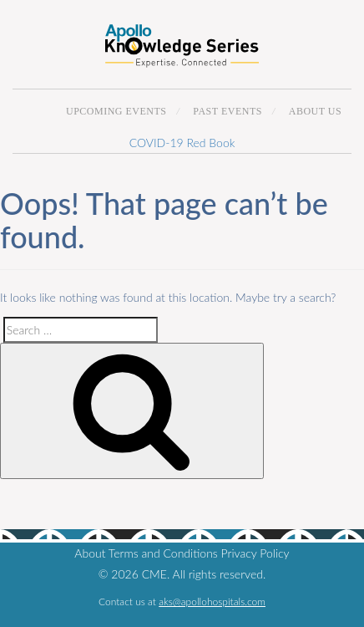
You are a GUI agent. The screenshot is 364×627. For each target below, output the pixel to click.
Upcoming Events (116, 111)
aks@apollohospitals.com (212, 602)
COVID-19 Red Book (182, 143)
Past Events (227, 111)
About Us (315, 111)
